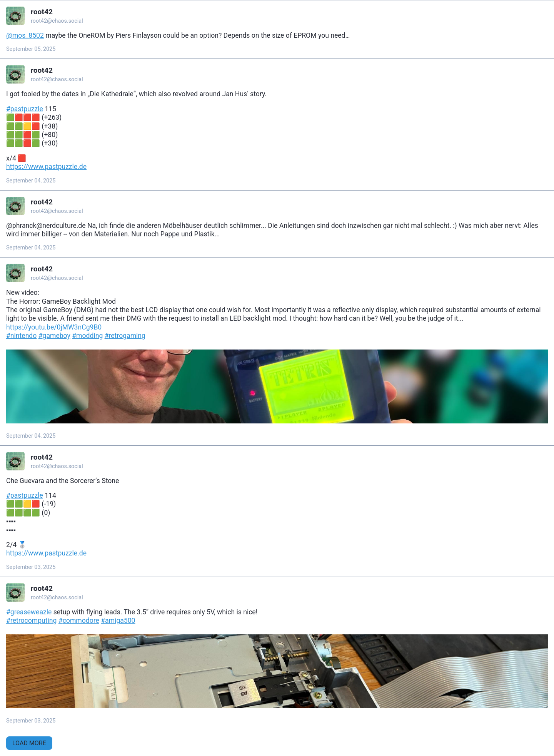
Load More (29, 743)
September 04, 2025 (31, 181)
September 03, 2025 (31, 567)
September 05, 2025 (31, 49)
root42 (42, 12)
